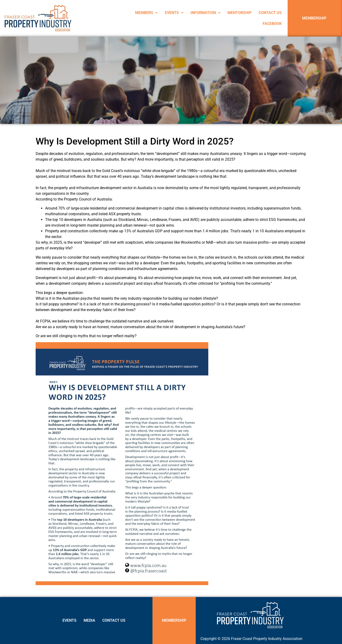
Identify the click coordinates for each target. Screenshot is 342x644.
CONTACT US (270, 13)
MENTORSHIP (240, 13)
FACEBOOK (272, 24)
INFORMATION (205, 13)
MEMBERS (146, 13)
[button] (146, 13)
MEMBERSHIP (314, 18)
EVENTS (174, 13)
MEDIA (89, 620)
